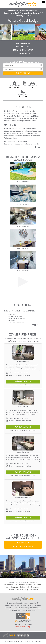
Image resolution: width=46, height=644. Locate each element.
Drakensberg (36, 587)
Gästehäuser (23, 543)
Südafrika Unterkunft (28, 11)
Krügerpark (25, 587)
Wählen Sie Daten (23, 382)
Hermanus (34, 589)
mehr (35, 147)
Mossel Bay (24, 589)
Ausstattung (23, 47)
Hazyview (15, 587)
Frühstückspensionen (23, 547)
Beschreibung (23, 44)
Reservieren (24, 53)
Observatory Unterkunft (23, 16)
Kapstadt (33, 582)
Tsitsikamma (13, 589)
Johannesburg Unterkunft (31, 13)
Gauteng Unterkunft (12, 13)
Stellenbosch (8, 585)
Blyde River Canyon (34, 585)
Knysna (7, 587)
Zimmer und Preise (23, 50)
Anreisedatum (41, 65)
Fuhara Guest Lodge (23, 627)
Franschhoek (20, 585)
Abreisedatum (41, 69)
